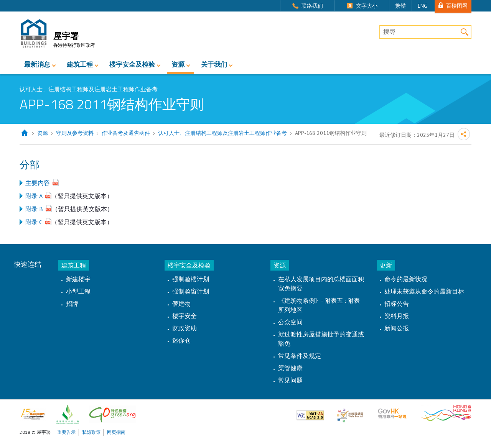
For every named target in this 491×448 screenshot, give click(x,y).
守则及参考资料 (75, 133)
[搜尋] (425, 32)
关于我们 (214, 64)
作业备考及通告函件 (126, 133)
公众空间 (290, 322)
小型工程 (78, 291)
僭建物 (181, 304)
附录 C (34, 222)
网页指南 (116, 432)
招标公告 (397, 304)
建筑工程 (80, 64)
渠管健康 (290, 368)
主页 (24, 133)
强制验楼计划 (191, 279)
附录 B (34, 209)
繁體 (400, 6)
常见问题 (290, 380)
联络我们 (312, 6)
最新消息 (37, 64)
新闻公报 (397, 328)
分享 (464, 134)
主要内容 (38, 183)
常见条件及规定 (300, 356)
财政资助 (185, 328)
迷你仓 (181, 340)
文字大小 (367, 6)
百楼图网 (457, 6)
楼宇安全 (185, 316)
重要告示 (66, 432)
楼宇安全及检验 (132, 64)
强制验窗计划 (191, 291)
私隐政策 (91, 432)
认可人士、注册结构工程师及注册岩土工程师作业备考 (222, 133)
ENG (423, 6)
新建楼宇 (78, 279)
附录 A (34, 196)
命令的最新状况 (406, 279)
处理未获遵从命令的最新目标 (424, 291)
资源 (178, 64)
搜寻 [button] (465, 32)
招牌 (72, 304)
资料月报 (397, 316)
